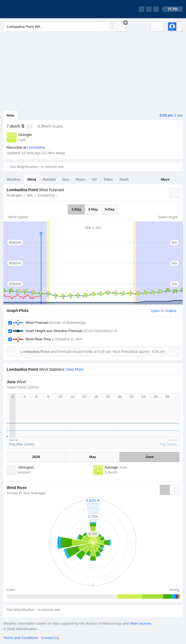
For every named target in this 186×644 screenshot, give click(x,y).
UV (94, 179)
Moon (80, 179)
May (93, 457)
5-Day (110, 209)
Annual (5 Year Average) (26, 493)
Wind (32, 179)
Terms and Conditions (21, 638)
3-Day (93, 209)
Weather (14, 179)
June (149, 457)
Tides (108, 179)
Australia (14, 195)
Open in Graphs (164, 311)
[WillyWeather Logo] (29, 9)
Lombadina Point (61, 195)
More (165, 179)
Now (10, 115)
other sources (141, 623)
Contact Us (50, 638)
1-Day (76, 209)
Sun (66, 179)
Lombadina (36, 147)
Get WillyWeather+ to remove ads (37, 167)
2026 (36, 457)
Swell (124, 179)
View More (75, 369)
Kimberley (46, 195)
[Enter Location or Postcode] (57, 27)
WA (30, 195)
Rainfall (49, 179)
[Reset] (95, 27)
